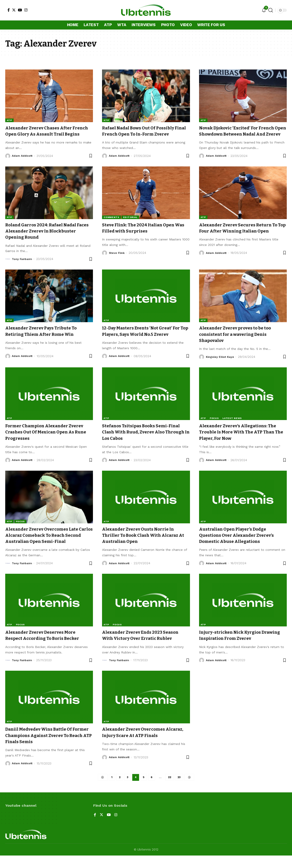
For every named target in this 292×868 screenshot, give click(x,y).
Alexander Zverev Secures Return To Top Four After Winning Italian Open (243, 237)
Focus (214, 430)
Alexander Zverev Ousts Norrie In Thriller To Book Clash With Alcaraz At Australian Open (145, 547)
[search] (271, 10)
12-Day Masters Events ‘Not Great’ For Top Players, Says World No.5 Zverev (142, 340)
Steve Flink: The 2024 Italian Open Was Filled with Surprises (143, 234)
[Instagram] (26, 10)
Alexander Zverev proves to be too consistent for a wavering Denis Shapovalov (240, 340)
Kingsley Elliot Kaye (220, 363)
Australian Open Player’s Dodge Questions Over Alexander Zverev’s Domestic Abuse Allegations (241, 547)
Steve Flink (117, 259)
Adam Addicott (23, 162)
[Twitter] (14, 10)
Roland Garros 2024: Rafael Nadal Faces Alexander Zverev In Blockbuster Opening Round (46, 237)
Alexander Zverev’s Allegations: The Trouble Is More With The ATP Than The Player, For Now (243, 444)
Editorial (130, 223)
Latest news (232, 430)
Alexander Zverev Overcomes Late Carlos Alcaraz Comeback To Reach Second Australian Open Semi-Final (49, 547)
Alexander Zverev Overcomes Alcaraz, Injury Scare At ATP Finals (144, 744)
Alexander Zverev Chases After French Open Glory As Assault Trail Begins (48, 134)
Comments (111, 223)
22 (170, 789)
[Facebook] (9, 10)
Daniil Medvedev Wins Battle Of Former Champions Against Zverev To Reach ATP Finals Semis (47, 747)
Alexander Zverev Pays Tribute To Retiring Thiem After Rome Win (46, 337)
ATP (9, 120)
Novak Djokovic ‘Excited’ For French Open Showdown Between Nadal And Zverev (242, 134)
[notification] (264, 10)
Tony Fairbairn (23, 265)
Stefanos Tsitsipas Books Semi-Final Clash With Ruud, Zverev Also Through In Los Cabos (146, 444)
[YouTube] (20, 10)
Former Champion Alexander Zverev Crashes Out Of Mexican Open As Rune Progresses (42, 444)
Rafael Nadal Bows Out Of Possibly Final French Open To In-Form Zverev (143, 134)
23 (180, 789)
